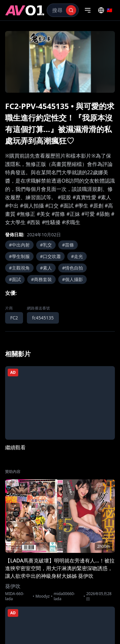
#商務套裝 (41, 279)
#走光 (77, 256)
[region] (60, 62)
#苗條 (68, 245)
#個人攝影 (72, 279)
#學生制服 (19, 256)
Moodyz (43, 596)
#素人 (46, 268)
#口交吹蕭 (50, 256)
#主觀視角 (19, 268)
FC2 (14, 318)
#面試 (15, 279)
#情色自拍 (72, 268)
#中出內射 (19, 245)
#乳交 (46, 245)
